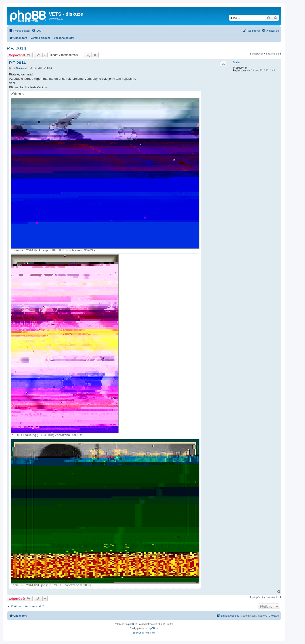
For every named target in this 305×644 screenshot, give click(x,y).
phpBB (132, 624)
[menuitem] (36, 31)
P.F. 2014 (16, 48)
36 (246, 68)
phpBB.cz (153, 628)
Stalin (236, 62)
